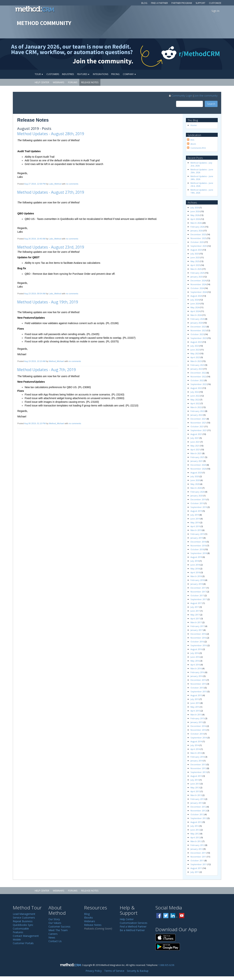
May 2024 (195, 307)
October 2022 (197, 380)
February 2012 (197, 845)
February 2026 (197, 227)
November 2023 (198, 330)
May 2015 (195, 707)
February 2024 (197, 319)
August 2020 (196, 473)
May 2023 (195, 353)
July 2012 (195, 826)
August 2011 (196, 868)
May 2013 (195, 787)
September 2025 (199, 246)
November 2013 (198, 768)
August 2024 (196, 296)
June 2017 (195, 611)
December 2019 (198, 499)
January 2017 (197, 630)
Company (129, 74)
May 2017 (195, 615)
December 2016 (198, 634)
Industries (68, 74)
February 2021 (197, 457)
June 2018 (195, 565)
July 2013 (195, 780)
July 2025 (195, 254)
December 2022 (198, 373)
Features (83, 74)
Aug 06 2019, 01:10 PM (35, 423)
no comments (72, 184)
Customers (53, 74)
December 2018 (198, 542)
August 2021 (196, 434)
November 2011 (198, 857)
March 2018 (196, 576)
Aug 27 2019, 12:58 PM (35, 184)
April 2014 (195, 749)
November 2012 (198, 811)
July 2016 (195, 653)
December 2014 (198, 726)
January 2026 (197, 231)
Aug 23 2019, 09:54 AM (35, 294)
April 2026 (195, 219)
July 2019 (195, 515)
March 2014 (196, 753)
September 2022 (199, 384)
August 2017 (196, 603)
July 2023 (195, 346)
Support (200, 3)
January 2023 (197, 369)
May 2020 (195, 484)
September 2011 (199, 864)
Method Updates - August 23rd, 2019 (51, 247)
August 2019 (196, 511)
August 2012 (196, 822)
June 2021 (195, 442)
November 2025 (198, 238)
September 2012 (199, 818)
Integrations (101, 74)
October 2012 (197, 814)
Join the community (206, 95)
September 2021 (199, 430)
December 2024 (198, 280)
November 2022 (198, 377)
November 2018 (198, 546)
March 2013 (196, 795)
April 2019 (195, 526)
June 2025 (195, 257)
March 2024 (196, 315)
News (52, 937)
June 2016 (195, 657)
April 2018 (195, 572)
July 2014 (195, 745)
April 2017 (195, 618)
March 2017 (196, 622)
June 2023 (195, 350)
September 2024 (199, 292)
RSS (192, 140)
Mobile (17, 939)
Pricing (115, 74)
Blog (144, 3)
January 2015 (197, 722)
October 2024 (197, 288)
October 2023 (197, 334)
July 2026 (195, 208)
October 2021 (197, 426)
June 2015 (195, 703)
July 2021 (195, 438)
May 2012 (195, 834)
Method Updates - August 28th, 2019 (51, 134)
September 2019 (199, 507)
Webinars (59, 82)
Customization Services (134, 923)
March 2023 (196, 361)
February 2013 (197, 799)
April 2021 (195, 449)
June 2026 (195, 211)
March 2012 (196, 841)
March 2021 (196, 453)
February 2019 (197, 534)
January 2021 (197, 461)
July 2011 (195, 872)
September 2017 (199, 599)
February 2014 (197, 757)
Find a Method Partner (133, 927)
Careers (53, 934)
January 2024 (197, 323)
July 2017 (195, 607)
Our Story (54, 919)
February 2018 (197, 580)
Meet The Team (58, 930)
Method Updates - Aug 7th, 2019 (47, 370)
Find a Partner (159, 3)
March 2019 (196, 530)
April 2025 (195, 265)
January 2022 (197, 415)
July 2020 (195, 476)
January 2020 (197, 496)
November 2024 (198, 284)
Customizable (21, 929)
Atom (193, 144)
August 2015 (196, 695)
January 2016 (197, 676)
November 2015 (198, 684)
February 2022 (197, 411)
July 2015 (195, 699)
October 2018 (197, 549)
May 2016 (195, 661)
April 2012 (195, 837)
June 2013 (195, 784)
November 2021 (198, 423)
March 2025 (196, 269)
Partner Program (182, 3)
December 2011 (198, 853)
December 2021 (198, 419)
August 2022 (196, 388)
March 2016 (196, 668)
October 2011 (197, 860)
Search (211, 104)
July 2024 (195, 300)
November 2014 (198, 730)
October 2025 (197, 242)
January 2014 (197, 761)
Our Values (55, 923)
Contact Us (55, 941)
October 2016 (197, 642)
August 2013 (196, 776)
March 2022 (196, 407)
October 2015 (197, 688)
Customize (215, 3)
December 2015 (198, 680)
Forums (73, 82)
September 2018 (199, 553)
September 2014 (199, 738)
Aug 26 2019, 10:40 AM (35, 239)
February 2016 (197, 672)
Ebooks (88, 918)
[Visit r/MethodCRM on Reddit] (208, 54)
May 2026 (195, 215)
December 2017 (198, 588)
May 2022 (195, 400)
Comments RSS (198, 148)
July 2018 (195, 561)
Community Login (180, 95)
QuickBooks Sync (23, 925)
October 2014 (197, 734)
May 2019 (195, 522)
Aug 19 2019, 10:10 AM (35, 361)
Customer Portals (23, 943)
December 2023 (198, 327)
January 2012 (197, 849)
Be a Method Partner (132, 930)
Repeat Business (23, 921)
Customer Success (59, 927)
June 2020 (195, 480)
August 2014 (196, 741)
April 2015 (195, 711)
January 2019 (197, 538)
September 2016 (199, 645)
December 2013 (198, 764)
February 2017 (197, 626)
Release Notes (90, 82)
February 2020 (197, 492)
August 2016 (196, 649)
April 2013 (195, 791)
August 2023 (196, 342)
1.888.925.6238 (166, 965)
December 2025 (198, 234)
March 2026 (196, 223)
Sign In (215, 11)
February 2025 (197, 273)
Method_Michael (56, 361)
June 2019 (195, 519)
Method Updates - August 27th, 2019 (51, 192)
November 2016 (198, 638)
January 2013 (197, 803)
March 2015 (196, 715)
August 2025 (196, 250)
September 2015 (199, 691)
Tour (39, 74)
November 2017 (198, 592)
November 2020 (198, 469)
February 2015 (197, 718)
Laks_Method (55, 184)
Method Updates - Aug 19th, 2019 (48, 302)
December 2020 (198, 465)
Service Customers (24, 918)
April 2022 (195, 403)
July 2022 (195, 392)
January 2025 (197, 277)
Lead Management (24, 914)
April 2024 (195, 311)
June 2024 (195, 304)
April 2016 (195, 665)
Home (194, 125)
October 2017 (197, 595)
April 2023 (195, 357)
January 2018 (197, 584)
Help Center (42, 82)
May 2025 (195, 261)
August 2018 (196, 557)
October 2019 (197, 503)
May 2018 (195, 569)
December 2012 (198, 807)
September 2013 (199, 772)
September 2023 (199, 338)
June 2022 (195, 396)
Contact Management (26, 936)
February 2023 (197, 365)
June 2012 (195, 830)
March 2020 (196, 488)
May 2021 (195, 446)
